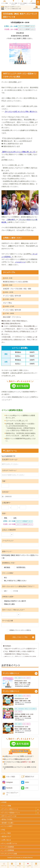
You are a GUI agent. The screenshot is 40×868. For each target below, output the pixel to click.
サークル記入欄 (7, 621)
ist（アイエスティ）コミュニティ (3, 8)
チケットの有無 (8, 573)
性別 (4, 513)
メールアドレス (8, 541)
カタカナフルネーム (9, 470)
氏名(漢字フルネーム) (10, 459)
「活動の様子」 (11, 220)
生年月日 (6, 492)
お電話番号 (6, 503)
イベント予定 (12, 866)
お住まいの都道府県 (9, 530)
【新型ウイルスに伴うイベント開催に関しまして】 (19, 152)
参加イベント (7, 551)
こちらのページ (20, 262)
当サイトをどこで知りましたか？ (13, 610)
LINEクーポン (4, 866)
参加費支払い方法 (9, 563)
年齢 (4, 481)
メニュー (36, 866)
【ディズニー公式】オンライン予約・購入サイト (21, 112)
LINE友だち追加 (8, 597)
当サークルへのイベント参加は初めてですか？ (18, 586)
